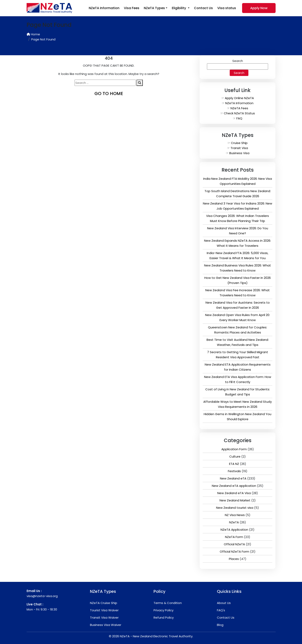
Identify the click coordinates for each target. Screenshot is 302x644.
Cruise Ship (239, 143)
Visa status (227, 8)
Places (234, 559)
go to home (109, 94)
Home (33, 34)
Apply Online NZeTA (239, 98)
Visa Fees (132, 8)
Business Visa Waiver (106, 625)
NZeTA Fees (239, 108)
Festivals (234, 471)
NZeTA (234, 522)
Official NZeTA (234, 544)
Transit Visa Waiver (104, 617)
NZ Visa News (235, 515)
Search (238, 61)
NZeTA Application (234, 530)
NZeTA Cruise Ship (104, 603)
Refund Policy (164, 617)
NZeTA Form (234, 537)
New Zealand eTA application (234, 486)
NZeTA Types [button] (154, 8)
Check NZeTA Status (239, 113)
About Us (224, 603)
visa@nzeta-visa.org (42, 596)
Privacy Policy (163, 610)
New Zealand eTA (233, 478)
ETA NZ (234, 464)
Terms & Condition (168, 603)
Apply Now (259, 8)
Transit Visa (239, 148)
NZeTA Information (104, 8)
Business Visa (239, 153)
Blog (220, 625)
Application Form (234, 449)
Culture (235, 456)
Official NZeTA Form (234, 551)
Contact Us (203, 8)
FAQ (239, 118)
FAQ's (221, 610)
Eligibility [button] (179, 8)
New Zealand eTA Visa (234, 493)
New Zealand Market (235, 500)
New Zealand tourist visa (235, 508)
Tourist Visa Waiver (104, 610)
